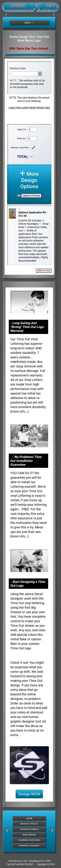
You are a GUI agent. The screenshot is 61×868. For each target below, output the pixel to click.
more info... (19, 411)
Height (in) (22, 130)
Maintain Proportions (20, 148)
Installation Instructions (29, 840)
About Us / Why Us (29, 824)
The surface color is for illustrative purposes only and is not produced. (27, 84)
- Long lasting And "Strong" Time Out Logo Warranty (27, 327)
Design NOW (29, 794)
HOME (29, 818)
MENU (29, 23)
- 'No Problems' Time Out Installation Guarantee (26, 461)
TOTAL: (23, 157)
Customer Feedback (29, 829)
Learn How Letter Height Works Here (29, 108)
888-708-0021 (27, 864)
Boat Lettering (29, 835)
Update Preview (31, 196)
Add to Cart (44, 270)
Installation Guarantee (29, 845)
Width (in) (21, 139)
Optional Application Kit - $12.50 (33, 214)
